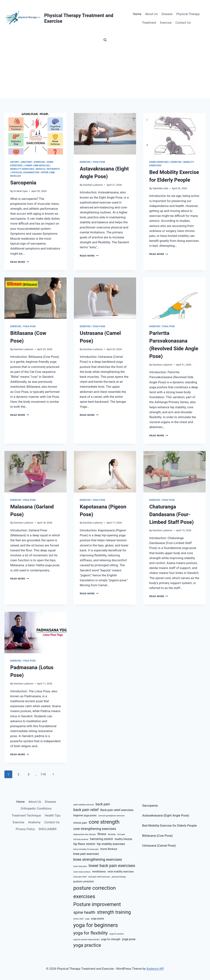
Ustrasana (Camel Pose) (159, 846)
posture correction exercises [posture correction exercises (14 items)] (95, 892)
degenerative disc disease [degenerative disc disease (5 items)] (85, 834)
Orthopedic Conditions (36, 808)
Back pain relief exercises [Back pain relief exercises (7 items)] (117, 810)
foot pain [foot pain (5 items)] (121, 834)
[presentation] (35, 134)
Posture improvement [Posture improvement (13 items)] (97, 904)
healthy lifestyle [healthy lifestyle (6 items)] (124, 839)
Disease (167, 14)
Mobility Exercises (22, 169)
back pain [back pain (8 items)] (103, 804)
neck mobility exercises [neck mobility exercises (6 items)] (121, 872)
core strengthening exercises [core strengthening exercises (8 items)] (95, 829)
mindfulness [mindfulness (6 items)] (99, 872)
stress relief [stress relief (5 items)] (78, 919)
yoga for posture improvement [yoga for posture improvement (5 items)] (86, 940)
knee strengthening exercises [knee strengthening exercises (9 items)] (98, 859)
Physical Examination (25, 172)
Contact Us (183, 23)
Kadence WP (155, 969)
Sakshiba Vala (160, 188)
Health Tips (53, 815)
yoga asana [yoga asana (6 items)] (97, 919)
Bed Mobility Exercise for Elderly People (169, 826)
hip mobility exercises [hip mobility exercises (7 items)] (111, 844)
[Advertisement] (105, 71)
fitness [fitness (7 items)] (102, 834)
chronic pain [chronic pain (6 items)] (80, 823)
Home (137, 14)
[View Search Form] (105, 40)
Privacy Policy (25, 829)
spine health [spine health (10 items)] (84, 912)
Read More (20, 262)
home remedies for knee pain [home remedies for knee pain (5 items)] (86, 849)
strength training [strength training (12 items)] (114, 912)
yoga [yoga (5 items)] (87, 919)
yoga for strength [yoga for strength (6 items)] (111, 939)
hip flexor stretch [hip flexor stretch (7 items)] (84, 844)
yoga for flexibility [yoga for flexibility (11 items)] (91, 933)
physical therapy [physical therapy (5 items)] (119, 877)
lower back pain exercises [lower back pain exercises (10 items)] (112, 866)
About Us (151, 14)
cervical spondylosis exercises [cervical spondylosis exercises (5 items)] (112, 816)
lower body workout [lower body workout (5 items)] (82, 872)
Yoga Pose (99, 162)
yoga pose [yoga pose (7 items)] (129, 939)
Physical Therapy (188, 14)
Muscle (41, 169)
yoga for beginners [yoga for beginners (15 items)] (96, 925)
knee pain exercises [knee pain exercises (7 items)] (86, 854)
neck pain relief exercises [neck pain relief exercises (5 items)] (99, 877)
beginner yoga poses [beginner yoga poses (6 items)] (85, 815)
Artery (15, 162)
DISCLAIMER (48, 829)
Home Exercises (159, 162)
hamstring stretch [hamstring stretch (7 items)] (102, 839)
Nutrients (53, 169)
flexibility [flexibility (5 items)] (112, 834)
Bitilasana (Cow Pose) (157, 836)
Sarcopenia (23, 183)
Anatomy (27, 162)
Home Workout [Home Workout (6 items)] (109, 849)
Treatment (149, 23)
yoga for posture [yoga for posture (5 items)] (117, 934)
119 (43, 774)
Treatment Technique (26, 815)
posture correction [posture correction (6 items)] (84, 881)
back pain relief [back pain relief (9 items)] (86, 810)
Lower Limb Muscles (37, 166)
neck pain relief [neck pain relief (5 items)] (80, 877)
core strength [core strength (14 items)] (104, 822)
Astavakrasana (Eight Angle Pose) (166, 815)
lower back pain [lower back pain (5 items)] (80, 866)
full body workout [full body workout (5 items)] (81, 839)
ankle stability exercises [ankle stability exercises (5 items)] (84, 805)
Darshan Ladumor (93, 185)
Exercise (166, 23)
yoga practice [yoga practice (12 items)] (87, 945)
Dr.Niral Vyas (21, 191)
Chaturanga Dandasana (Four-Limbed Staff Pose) (171, 514)
